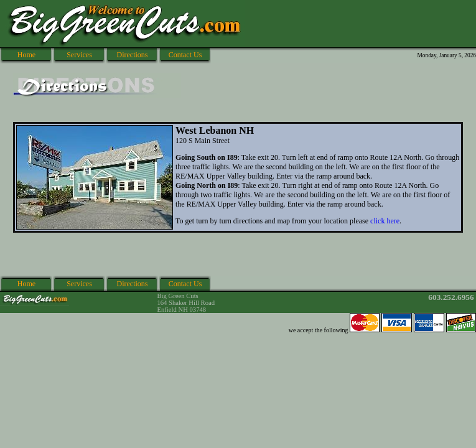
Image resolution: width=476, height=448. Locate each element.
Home (26, 55)
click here (385, 221)
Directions (133, 55)
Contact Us (185, 55)
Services (79, 55)
